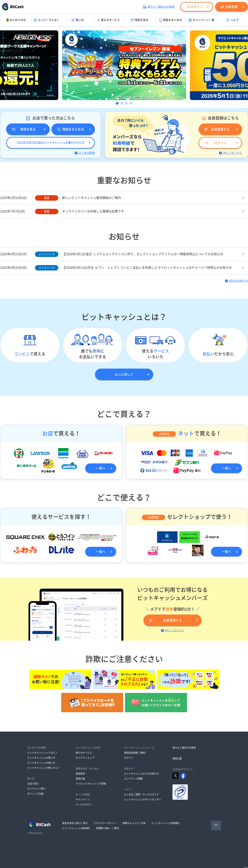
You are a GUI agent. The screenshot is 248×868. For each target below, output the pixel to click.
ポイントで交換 (35, 794)
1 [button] (117, 103)
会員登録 (229, 7)
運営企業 (177, 758)
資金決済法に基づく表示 (75, 823)
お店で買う (33, 784)
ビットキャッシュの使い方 (41, 763)
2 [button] (122, 103)
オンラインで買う (37, 789)
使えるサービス (109, 20)
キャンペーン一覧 (201, 20)
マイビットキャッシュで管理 (91, 784)
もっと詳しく (124, 374)
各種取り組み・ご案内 (107, 828)
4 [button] (131, 103)
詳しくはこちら (230, 153)
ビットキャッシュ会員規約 (76, 828)
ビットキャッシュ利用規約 (166, 823)
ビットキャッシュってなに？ (42, 753)
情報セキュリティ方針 (134, 823)
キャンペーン (83, 800)
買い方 (78, 20)
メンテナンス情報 (133, 779)
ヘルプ (232, 20)
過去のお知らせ (236, 281)
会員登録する (217, 129)
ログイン (195, 7)
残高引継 (80, 779)
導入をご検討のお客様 (159, 7)
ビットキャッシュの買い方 (41, 758)
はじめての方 (16, 20)
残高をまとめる (170, 20)
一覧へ (101, 468)
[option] (124, 65)
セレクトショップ (85, 758)
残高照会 (80, 774)
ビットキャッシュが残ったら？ (44, 768)
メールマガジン (84, 805)
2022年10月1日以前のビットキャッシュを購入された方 (51, 143)
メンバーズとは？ (47, 20)
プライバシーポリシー (105, 823)
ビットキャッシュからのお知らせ (142, 774)
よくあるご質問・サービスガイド (142, 794)
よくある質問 (85, 153)
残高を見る (139, 20)
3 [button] (126, 103)
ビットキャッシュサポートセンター (143, 800)
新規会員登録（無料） (136, 753)
